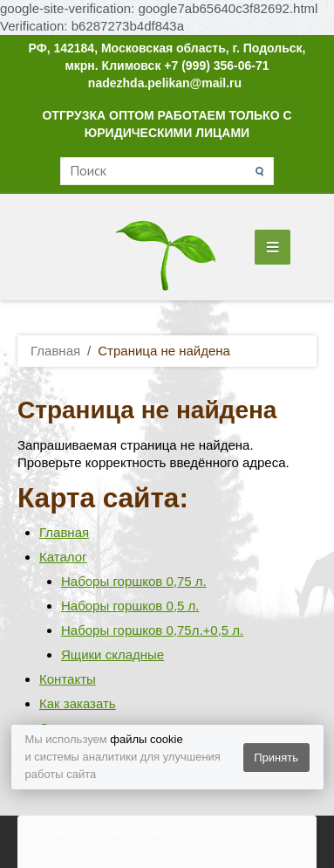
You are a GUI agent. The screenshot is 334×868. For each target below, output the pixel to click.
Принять (276, 758)
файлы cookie (146, 739)
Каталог (63, 557)
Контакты (68, 679)
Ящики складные (112, 654)
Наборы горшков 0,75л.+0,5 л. (152, 630)
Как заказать (78, 703)
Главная (64, 532)
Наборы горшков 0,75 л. (134, 581)
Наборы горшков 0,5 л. (130, 606)
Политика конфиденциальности (103, 833)
